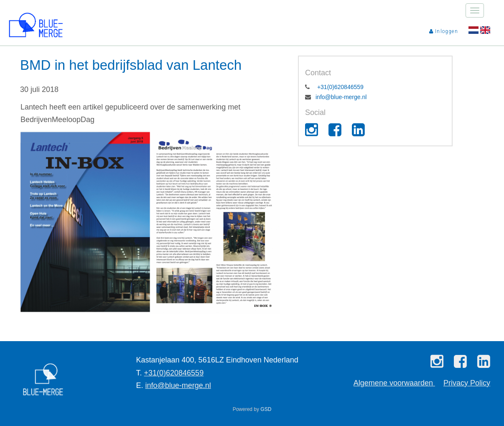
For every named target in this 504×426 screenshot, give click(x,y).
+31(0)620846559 (340, 87)
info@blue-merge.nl (341, 97)
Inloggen (444, 31)
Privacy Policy (467, 383)
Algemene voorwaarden (394, 383)
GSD (266, 409)
